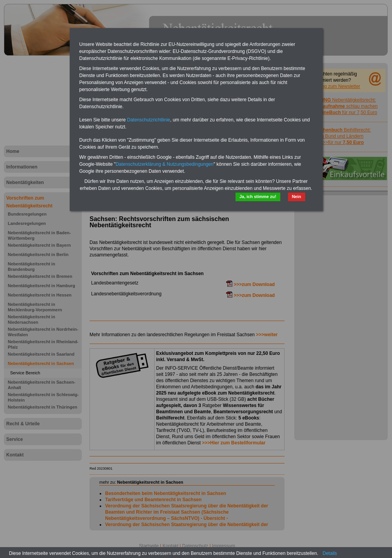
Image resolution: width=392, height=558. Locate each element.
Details (330, 553)
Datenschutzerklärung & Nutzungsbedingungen (165, 164)
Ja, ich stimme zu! (258, 197)
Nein (297, 197)
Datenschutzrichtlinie (149, 120)
